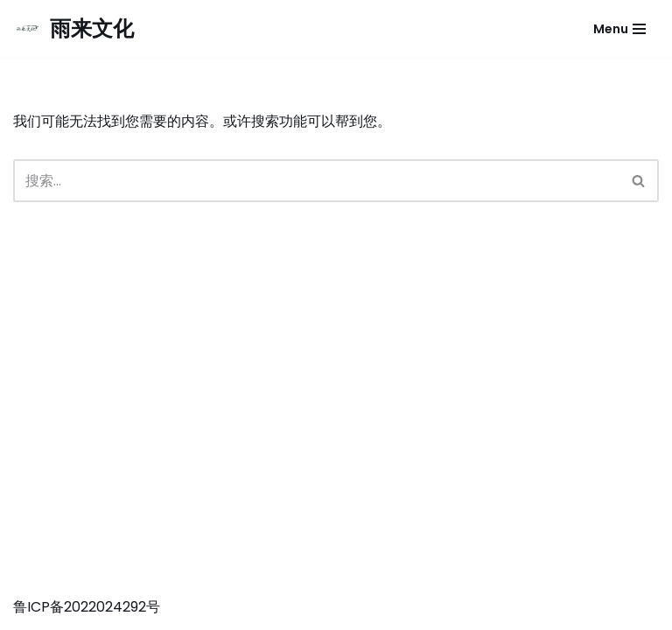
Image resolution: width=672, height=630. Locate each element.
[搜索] (316, 181)
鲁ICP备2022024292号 (87, 607)
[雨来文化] (73, 29)
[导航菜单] (619, 29)
